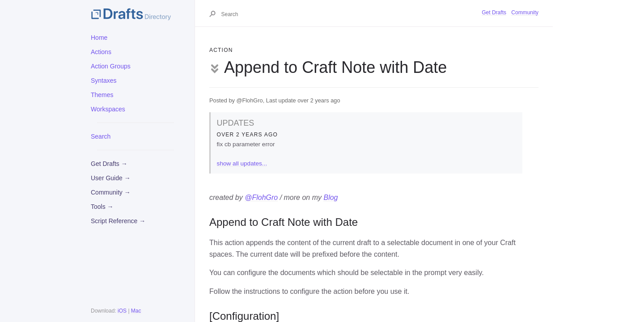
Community (525, 13)
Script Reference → (118, 221)
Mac (136, 311)
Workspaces (108, 109)
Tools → (102, 207)
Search (101, 136)
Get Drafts (494, 13)
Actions (101, 52)
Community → (111, 192)
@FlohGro (261, 197)
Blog (330, 197)
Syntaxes (104, 80)
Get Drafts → (109, 164)
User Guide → (111, 178)
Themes (102, 95)
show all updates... (242, 163)
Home (99, 38)
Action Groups (111, 66)
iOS (122, 311)
